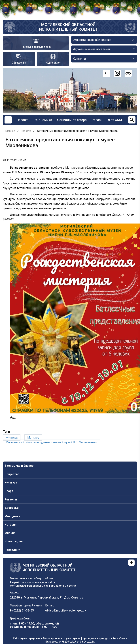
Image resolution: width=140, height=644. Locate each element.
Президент (12, 550)
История (10, 525)
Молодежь (12, 516)
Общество (12, 474)
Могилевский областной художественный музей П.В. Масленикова (51, 442)
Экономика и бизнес (19, 466)
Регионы (11, 499)
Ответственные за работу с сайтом (31, 578)
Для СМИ (115, 120)
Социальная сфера (72, 120)
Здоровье (12, 508)
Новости (26, 131)
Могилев (33, 438)
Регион (97, 120)
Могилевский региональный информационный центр (43, 586)
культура (12, 438)
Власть (24, 120)
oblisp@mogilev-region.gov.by (66, 611)
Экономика (43, 120)
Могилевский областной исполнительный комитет (68, 27)
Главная (10, 131)
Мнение (10, 533)
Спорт (9, 491)
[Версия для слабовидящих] (128, 73)
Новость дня (14, 541)
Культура (11, 483)
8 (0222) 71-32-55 (22, 611)
